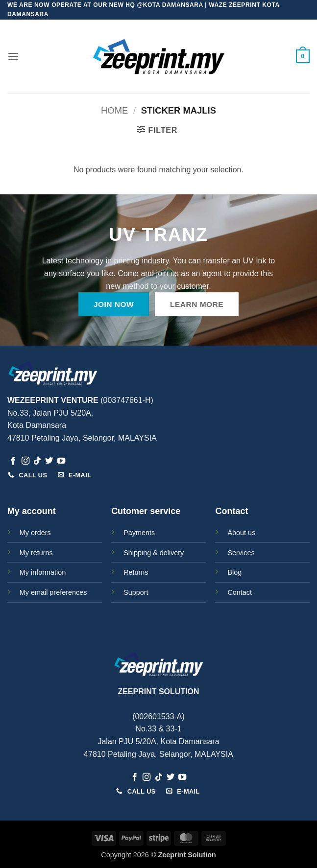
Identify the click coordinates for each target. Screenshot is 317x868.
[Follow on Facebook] (13, 461)
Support (136, 592)
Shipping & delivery (154, 553)
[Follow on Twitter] (49, 461)
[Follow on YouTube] (61, 461)
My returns (36, 553)
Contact (240, 592)
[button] (13, 56)
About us (241, 533)
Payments (139, 533)
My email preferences (53, 592)
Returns (136, 572)
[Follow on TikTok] (37, 461)
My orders (35, 533)
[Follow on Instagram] (25, 461)
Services (241, 553)
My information (43, 572)
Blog (234, 572)
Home (114, 110)
